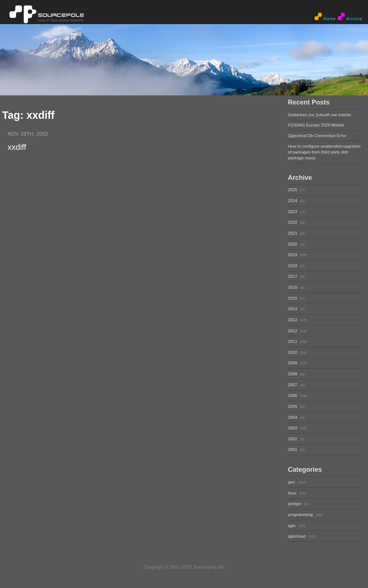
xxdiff (17, 147)
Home (325, 17)
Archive (350, 17)
